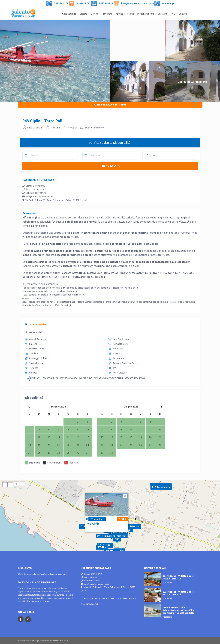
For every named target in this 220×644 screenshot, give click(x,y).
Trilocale (55, 128)
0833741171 (61, 3)
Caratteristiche (35, 324)
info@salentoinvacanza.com (138, 3)
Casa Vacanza (35, 128)
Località (83, 14)
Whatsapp (168, 3)
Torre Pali (97, 519)
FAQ (173, 14)
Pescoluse (167, 617)
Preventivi (107, 14)
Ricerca (130, 14)
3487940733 (106, 3)
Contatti (183, 14)
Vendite (119, 14)
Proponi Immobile (146, 14)
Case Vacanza (69, 14)
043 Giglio (93, 524)
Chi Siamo (163, 14)
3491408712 (84, 3)
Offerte (95, 14)
